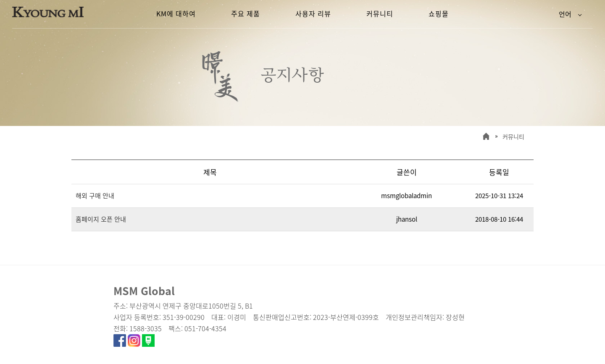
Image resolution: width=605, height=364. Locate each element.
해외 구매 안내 (95, 196)
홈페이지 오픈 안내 (101, 219)
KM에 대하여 (176, 13)
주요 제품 (246, 13)
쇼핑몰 (439, 13)
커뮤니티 (513, 136)
